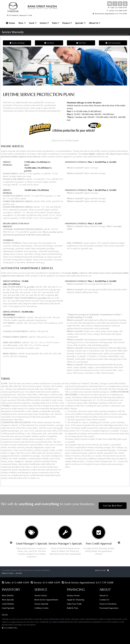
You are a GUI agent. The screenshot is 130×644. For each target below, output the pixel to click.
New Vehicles (8, 594)
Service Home (41, 594)
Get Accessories (113, 43)
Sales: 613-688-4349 (117, 8)
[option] (32, 541)
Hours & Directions (108, 602)
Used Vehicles (8, 602)
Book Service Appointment (46, 598)
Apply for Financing (76, 598)
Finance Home (73, 594)
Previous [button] (11, 541)
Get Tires (81, 43)
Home (10, 23)
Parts (55, 23)
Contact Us (104, 598)
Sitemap (19, 572)
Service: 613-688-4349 (117, 11)
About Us (94, 23)
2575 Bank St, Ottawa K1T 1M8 (19, 15)
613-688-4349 (20, 581)
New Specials (8, 598)
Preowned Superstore (109, 606)
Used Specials (8, 606)
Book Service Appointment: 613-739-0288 (110, 14)
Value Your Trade (74, 602)
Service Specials (41, 602)
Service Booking (17, 43)
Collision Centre (41, 606)
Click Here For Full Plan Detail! (65, 141)
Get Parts (49, 43)
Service (44, 23)
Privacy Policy (8, 572)
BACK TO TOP (102, 569)
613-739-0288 (105, 581)
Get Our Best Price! (113, 504)
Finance (67, 23)
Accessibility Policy (10, 626)
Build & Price (73, 606)
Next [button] (119, 541)
